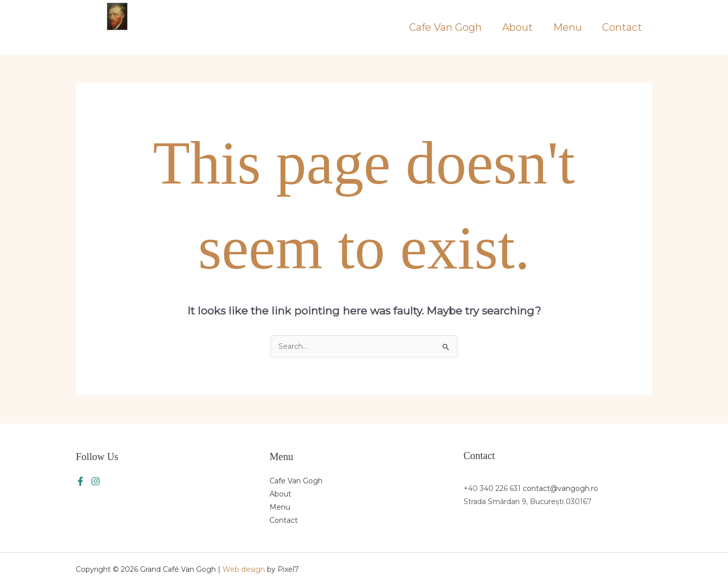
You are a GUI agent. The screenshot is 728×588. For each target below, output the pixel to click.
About (517, 27)
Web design (244, 569)
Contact (622, 27)
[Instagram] (96, 481)
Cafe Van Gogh (445, 27)
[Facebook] (80, 481)
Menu (567, 27)
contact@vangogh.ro (560, 488)
